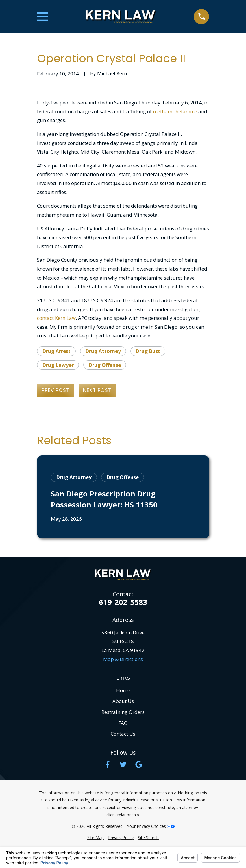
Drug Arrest (56, 351)
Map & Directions (123, 659)
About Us (123, 701)
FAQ (123, 723)
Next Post (97, 390)
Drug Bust (148, 351)
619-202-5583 (123, 602)
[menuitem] (96, 838)
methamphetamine (175, 111)
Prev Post (56, 390)
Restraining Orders (123, 712)
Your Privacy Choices (151, 826)
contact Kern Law (56, 318)
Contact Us (123, 734)
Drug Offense (105, 365)
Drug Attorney (103, 351)
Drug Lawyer (58, 365)
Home (123, 690)
